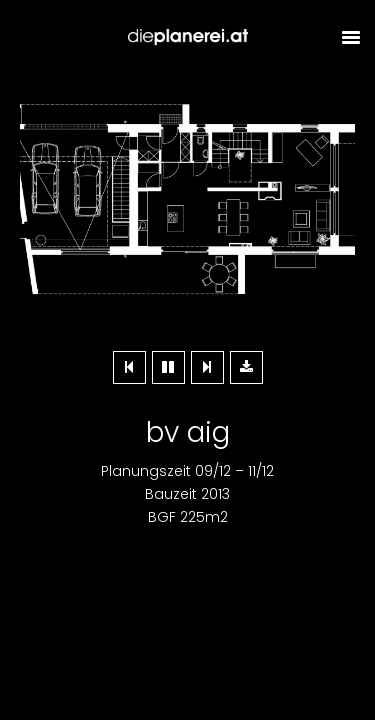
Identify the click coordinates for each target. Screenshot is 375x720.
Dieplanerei (188, 37)
